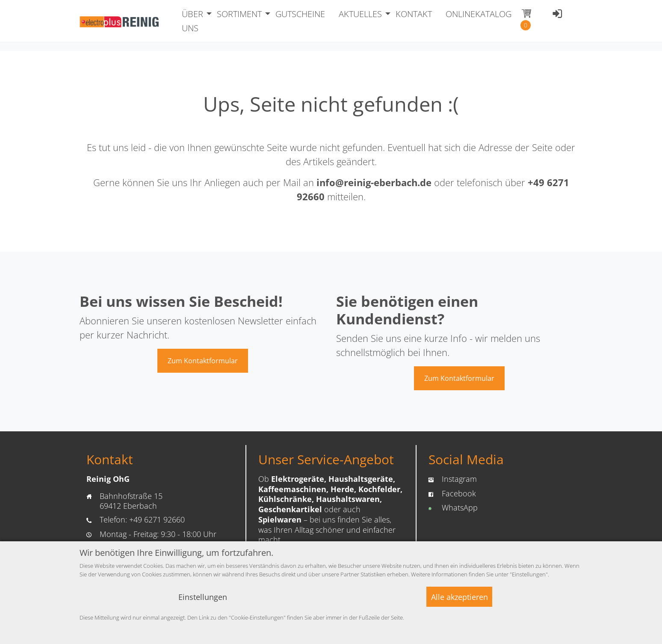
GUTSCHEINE (300, 14)
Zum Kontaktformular (203, 361)
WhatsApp (460, 507)
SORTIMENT (239, 14)
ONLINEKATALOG (479, 14)
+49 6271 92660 (157, 519)
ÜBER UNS (192, 21)
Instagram (459, 479)
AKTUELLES (360, 14)
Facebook (459, 493)
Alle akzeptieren (460, 597)
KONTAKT (414, 14)
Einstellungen (203, 597)
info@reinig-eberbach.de (374, 182)
